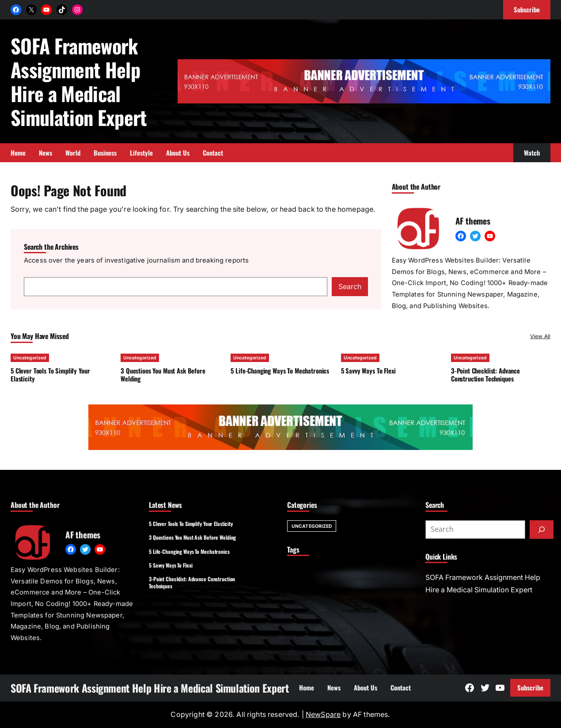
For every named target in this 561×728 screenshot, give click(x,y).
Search (350, 287)
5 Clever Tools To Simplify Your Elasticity (50, 375)
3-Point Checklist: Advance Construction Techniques (485, 375)
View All (540, 336)
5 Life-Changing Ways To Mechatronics (280, 370)
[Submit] (542, 530)
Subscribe (530, 687)
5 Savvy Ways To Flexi (368, 370)
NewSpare (323, 715)
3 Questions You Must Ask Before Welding (163, 375)
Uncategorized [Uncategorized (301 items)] (312, 526)
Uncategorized (30, 358)
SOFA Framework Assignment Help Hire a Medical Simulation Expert (79, 81)
